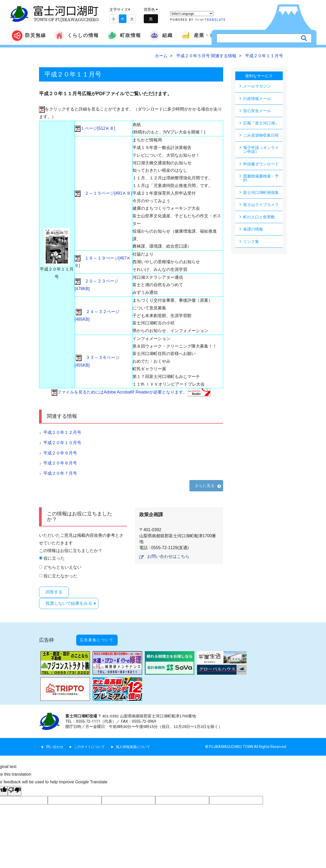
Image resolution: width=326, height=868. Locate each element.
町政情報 (124, 36)
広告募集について (102, 636)
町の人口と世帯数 (260, 219)
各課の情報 (254, 231)
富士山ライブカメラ (262, 206)
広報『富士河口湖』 (262, 123)
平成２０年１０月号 (62, 443)
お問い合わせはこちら (168, 556)
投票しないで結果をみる (71, 602)
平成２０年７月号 (60, 473)
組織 (161, 36)
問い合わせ (55, 740)
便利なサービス (259, 76)
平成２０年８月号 (60, 463)
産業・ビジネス (206, 36)
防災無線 (29, 36)
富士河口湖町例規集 (262, 194)
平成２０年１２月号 (62, 432)
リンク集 (252, 243)
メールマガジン (258, 86)
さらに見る (205, 486)
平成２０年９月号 (60, 453)
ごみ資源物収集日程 (262, 136)
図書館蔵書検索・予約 (262, 179)
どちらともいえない (63, 567)
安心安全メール (258, 111)
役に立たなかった (60, 576)
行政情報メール (258, 99)
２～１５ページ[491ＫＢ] (103, 193)
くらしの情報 (76, 36)
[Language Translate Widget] (192, 14)
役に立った (54, 558)
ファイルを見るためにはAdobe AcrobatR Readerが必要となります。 (131, 392)
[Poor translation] (15, 784)
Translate (210, 20)
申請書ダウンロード (262, 165)
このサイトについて (92, 740)
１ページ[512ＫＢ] (95, 128)
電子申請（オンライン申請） (262, 150)
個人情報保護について (138, 740)
